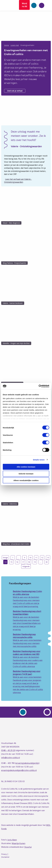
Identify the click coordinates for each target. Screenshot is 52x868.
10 (30, 558)
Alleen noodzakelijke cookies (26, 480)
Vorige (5, 558)
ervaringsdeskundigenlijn (27, 763)
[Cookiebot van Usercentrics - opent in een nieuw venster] (39, 386)
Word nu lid (24, 5)
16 (17, 562)
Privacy (4, 854)
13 (48, 558)
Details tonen (39, 460)
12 (42, 558)
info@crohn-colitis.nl (11, 758)
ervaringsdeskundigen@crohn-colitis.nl (19, 770)
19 (35, 562)
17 (23, 562)
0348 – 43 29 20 (8, 750)
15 (11, 562)
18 (29, 562)
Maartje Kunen (19, 843)
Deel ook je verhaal (15, 91)
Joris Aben (12, 840)
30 (47, 562)
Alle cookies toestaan (26, 467)
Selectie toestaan (26, 474)
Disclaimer (5, 857)
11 (36, 558)
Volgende (26, 566)
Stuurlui (28, 847)
